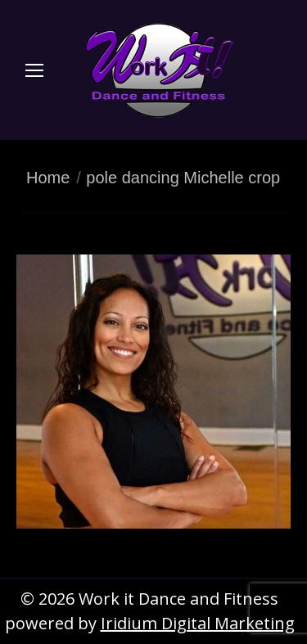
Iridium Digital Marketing (198, 623)
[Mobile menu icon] (34, 70)
